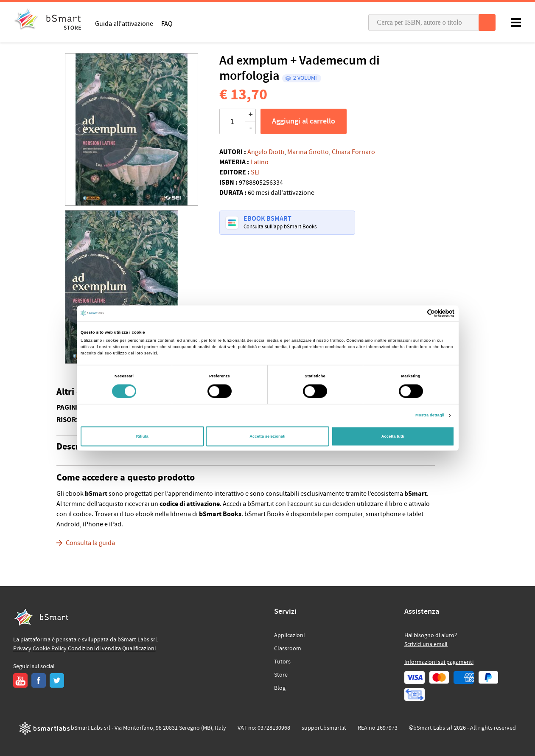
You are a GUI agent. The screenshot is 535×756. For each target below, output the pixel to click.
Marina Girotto (308, 152)
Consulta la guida (90, 543)
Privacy (22, 649)
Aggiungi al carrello (304, 121)
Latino (259, 162)
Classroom (288, 649)
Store (281, 675)
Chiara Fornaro (353, 152)
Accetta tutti (393, 436)
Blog (280, 688)
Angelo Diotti (266, 152)
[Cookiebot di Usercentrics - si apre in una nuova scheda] (417, 313)
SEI (255, 172)
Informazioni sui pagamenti (439, 662)
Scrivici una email (426, 644)
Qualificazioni (139, 649)
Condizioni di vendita (94, 649)
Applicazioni (289, 635)
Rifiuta (142, 436)
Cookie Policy (50, 649)
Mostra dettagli (430, 416)
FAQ (167, 23)
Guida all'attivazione (124, 23)
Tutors (282, 662)
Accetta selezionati (267, 436)
